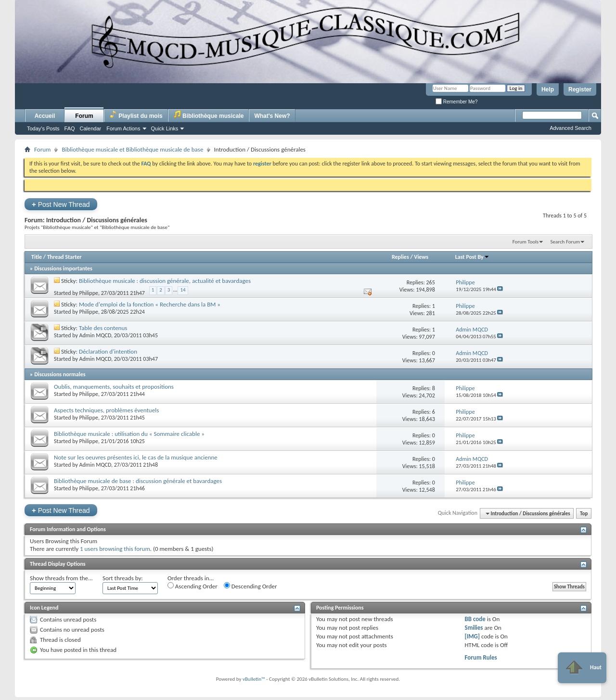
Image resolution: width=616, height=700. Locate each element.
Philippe (89, 293)
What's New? (272, 116)
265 (430, 282)
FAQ (70, 128)
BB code (475, 619)
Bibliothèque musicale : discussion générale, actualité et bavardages (165, 281)
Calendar (91, 128)
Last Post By (472, 257)
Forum (84, 116)
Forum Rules (481, 657)
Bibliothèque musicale (209, 115)
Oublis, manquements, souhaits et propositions (114, 387)
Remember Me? (456, 102)
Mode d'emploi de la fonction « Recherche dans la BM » (150, 304)
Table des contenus (103, 328)
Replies (400, 257)
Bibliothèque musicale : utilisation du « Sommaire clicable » (129, 434)
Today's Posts (43, 128)
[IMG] (472, 636)
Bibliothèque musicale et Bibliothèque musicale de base (132, 149)
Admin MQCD (95, 335)
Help (548, 89)
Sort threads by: (123, 578)
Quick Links (165, 128)
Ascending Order (192, 586)
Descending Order (250, 586)
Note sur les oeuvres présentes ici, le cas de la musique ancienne (136, 457)
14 (183, 290)
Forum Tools (526, 242)
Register (580, 89)
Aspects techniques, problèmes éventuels (106, 410)
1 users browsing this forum (115, 549)
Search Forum (565, 242)
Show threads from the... (61, 578)
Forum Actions (123, 128)
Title (37, 257)
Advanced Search (571, 128)
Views (421, 257)
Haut (582, 668)
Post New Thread (61, 204)
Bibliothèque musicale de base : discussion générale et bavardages (138, 481)
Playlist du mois (136, 115)
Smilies (474, 628)
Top (584, 514)
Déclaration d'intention (108, 351)
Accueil (45, 116)
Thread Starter (64, 257)
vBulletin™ (254, 679)
